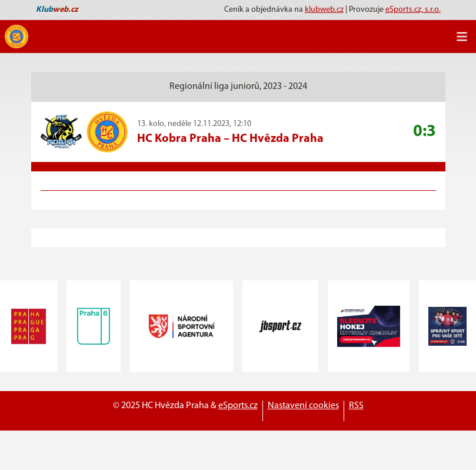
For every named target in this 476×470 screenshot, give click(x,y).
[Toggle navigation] (462, 37)
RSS (356, 406)
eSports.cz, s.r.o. (413, 10)
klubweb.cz (324, 10)
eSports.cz (238, 406)
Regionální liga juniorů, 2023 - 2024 (238, 87)
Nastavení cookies (303, 406)
